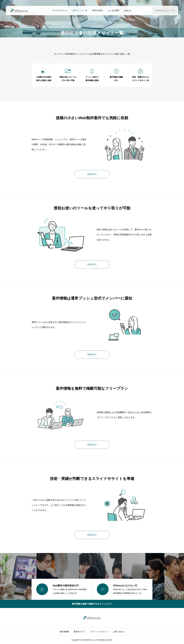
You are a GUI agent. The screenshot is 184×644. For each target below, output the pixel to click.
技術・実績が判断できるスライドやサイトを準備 (92, 479)
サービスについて (60, 10)
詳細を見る (92, 174)
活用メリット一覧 (80, 10)
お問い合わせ (119, 632)
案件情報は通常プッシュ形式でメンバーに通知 (92, 298)
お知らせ (128, 10)
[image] (125, 145)
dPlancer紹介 (98, 10)
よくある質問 (114, 10)
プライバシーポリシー (99, 632)
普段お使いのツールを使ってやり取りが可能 (92, 208)
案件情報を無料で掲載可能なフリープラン (92, 388)
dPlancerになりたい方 (165, 11)
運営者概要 (64, 632)
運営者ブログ (79, 632)
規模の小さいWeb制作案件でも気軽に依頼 (92, 118)
